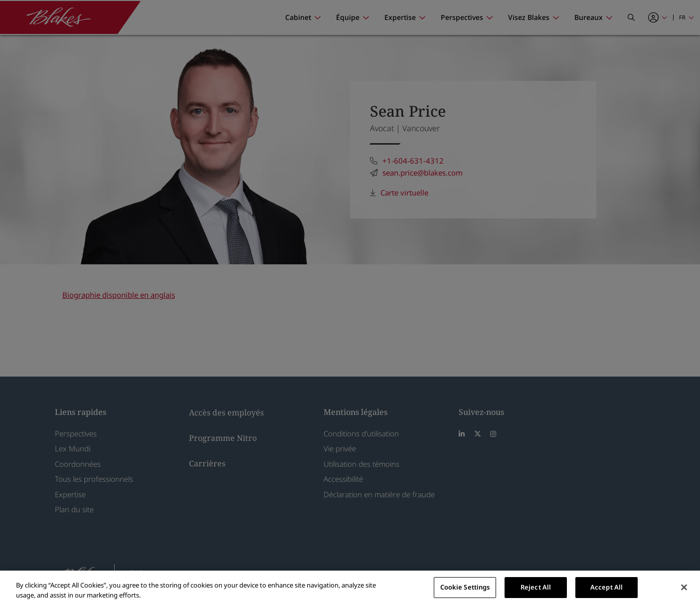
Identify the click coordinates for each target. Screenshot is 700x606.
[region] (350, 588)
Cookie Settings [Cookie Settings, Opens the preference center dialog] (465, 587)
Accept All (607, 587)
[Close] (684, 587)
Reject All (536, 587)
